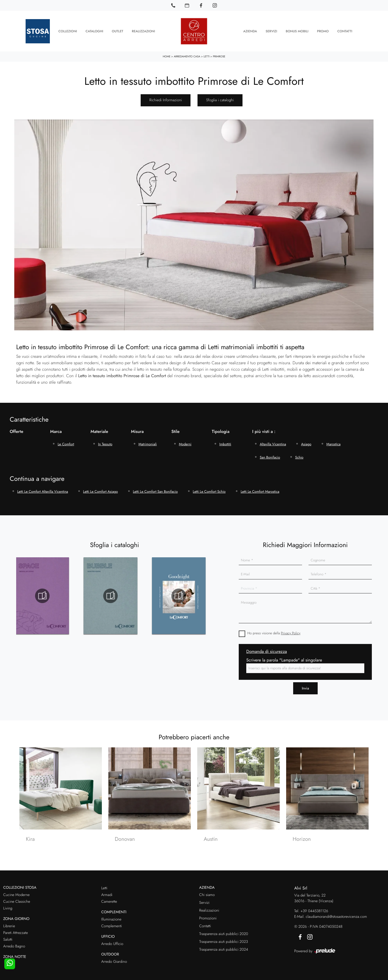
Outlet (117, 30)
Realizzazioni (143, 30)
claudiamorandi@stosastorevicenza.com (336, 914)
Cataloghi (94, 30)
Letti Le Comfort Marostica (260, 489)
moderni (185, 441)
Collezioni (68, 30)
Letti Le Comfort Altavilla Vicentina (43, 489)
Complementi (112, 923)
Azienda (250, 30)
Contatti (345, 30)
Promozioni (208, 915)
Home (167, 53)
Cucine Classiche (17, 899)
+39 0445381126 (314, 908)
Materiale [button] (99, 428)
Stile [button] (175, 428)
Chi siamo (207, 892)
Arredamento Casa (187, 53)
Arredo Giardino (114, 958)
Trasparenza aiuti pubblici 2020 (224, 931)
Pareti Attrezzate (15, 930)
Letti (207, 53)
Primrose (219, 53)
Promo (323, 30)
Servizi (271, 30)
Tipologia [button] (221, 428)
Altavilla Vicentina (273, 441)
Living (8, 905)
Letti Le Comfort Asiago (100, 489)
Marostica (333, 441)
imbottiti (225, 441)
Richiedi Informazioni (166, 97)
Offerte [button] (16, 428)
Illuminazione (111, 916)
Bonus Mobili (297, 30)
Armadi (107, 892)
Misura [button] (137, 428)
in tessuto (105, 441)
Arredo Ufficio (112, 941)
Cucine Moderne (16, 892)
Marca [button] (56, 428)
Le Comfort (66, 441)
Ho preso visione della (274, 630)
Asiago (306, 441)
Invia (305, 685)
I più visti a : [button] (264, 428)
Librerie (9, 923)
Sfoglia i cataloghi (220, 97)
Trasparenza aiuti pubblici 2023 (224, 939)
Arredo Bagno (14, 943)
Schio (299, 454)
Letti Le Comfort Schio (209, 489)
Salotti (8, 937)
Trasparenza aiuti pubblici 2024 (224, 947)
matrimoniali (148, 441)
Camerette (109, 899)
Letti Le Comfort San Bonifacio (155, 489)
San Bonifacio (270, 454)
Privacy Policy (291, 630)
